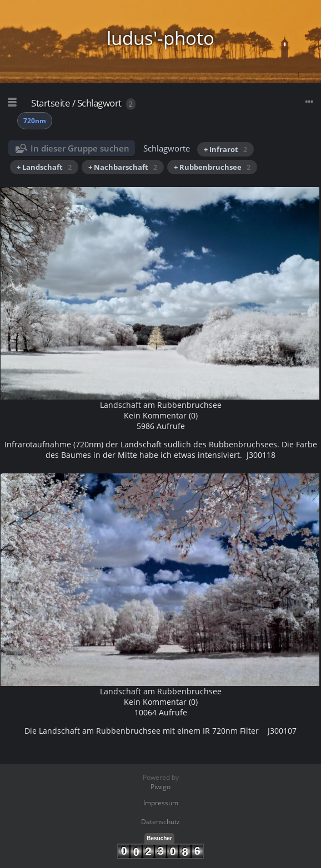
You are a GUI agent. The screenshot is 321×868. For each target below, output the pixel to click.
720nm (35, 121)
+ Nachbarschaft (123, 167)
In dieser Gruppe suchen (80, 148)
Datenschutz (160, 822)
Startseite (51, 103)
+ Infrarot (225, 149)
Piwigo (160, 787)
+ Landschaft (44, 167)
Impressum (161, 803)
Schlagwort (99, 103)
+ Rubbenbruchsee (212, 167)
